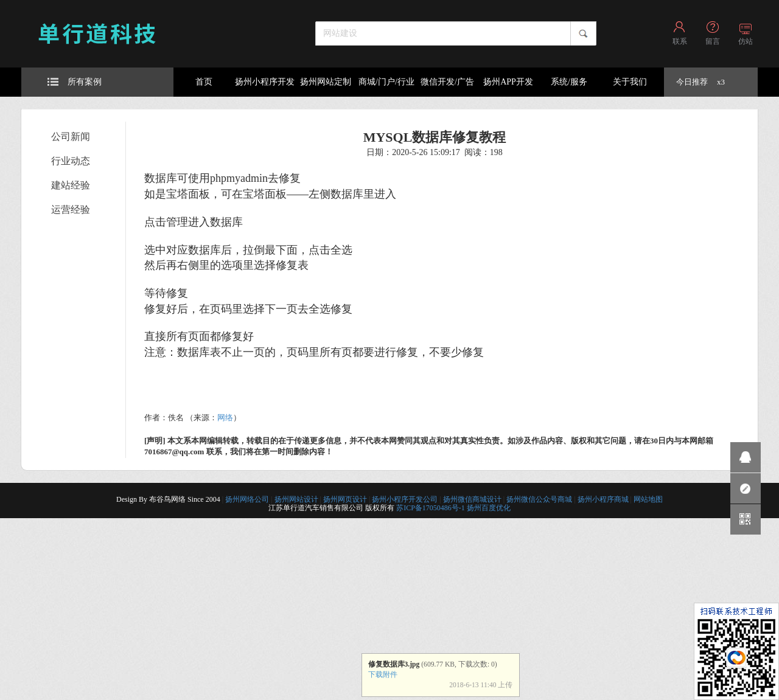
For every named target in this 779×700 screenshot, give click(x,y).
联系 (680, 41)
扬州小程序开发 (265, 82)
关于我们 (630, 82)
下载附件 (383, 675)
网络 (225, 418)
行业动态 (71, 161)
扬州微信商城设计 (472, 499)
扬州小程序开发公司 (405, 499)
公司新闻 (71, 137)
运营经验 (71, 210)
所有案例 (75, 82)
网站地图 (648, 499)
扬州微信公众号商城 (539, 499)
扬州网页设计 (345, 499)
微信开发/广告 (447, 82)
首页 (204, 82)
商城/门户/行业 (386, 82)
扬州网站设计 (296, 499)
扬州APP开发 (508, 82)
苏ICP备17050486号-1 (431, 508)
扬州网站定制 (326, 82)
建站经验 (71, 185)
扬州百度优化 (489, 508)
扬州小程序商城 (603, 499)
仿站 (746, 41)
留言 (713, 41)
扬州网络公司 (247, 499)
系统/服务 (569, 82)
